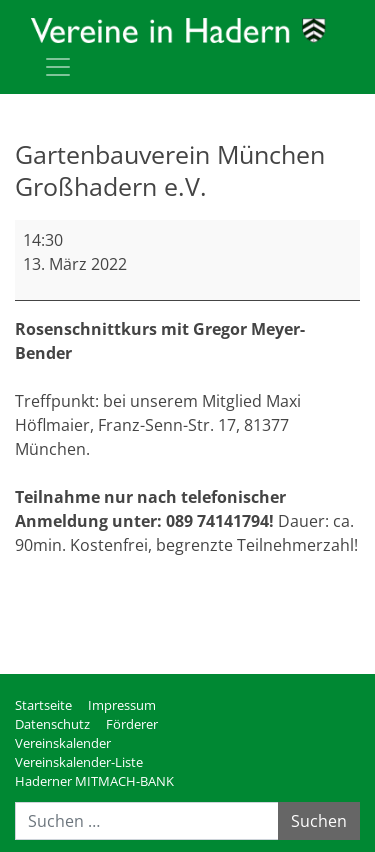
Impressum (122, 705)
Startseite (43, 705)
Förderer (132, 724)
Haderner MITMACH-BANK (94, 781)
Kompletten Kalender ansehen (245, 633)
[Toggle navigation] (58, 67)
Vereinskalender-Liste (79, 762)
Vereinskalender (63, 743)
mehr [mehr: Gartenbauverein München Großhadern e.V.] (35, 593)
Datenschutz (52, 724)
